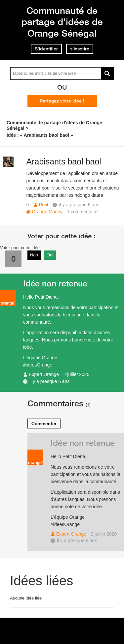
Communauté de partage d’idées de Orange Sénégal (62, 22)
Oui (50, 255)
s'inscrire (80, 49)
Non (34, 255)
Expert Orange (44, 374)
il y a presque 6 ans (49, 381)
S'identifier (46, 49)
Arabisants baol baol (64, 161)
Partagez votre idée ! (62, 101)
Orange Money (47, 212)
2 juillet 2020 (77, 374)
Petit (44, 205)
